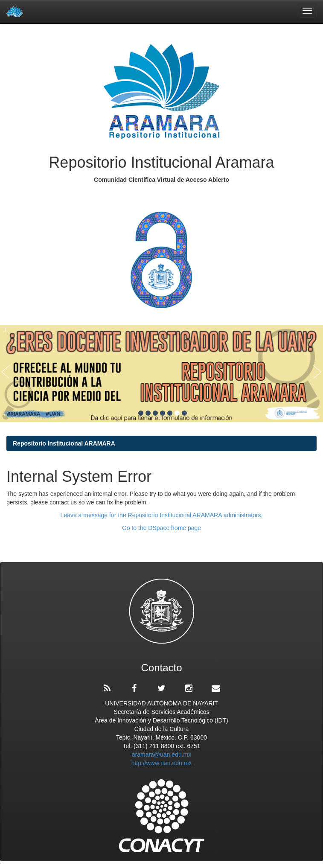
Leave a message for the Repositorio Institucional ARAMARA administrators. (162, 515)
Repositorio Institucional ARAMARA (64, 443)
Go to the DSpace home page (161, 528)
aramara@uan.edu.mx (162, 754)
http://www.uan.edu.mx (162, 763)
